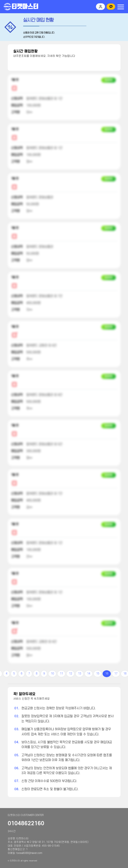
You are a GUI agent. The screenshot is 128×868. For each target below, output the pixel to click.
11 (61, 674)
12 (71, 674)
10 (52, 674)
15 (98, 674)
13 (80, 674)
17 (116, 674)
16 (107, 674)
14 (89, 674)
